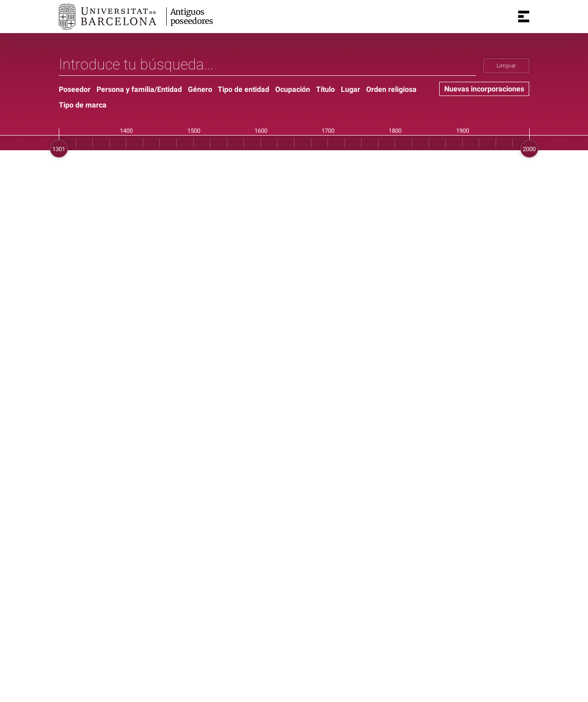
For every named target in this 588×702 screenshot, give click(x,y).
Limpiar (506, 66)
